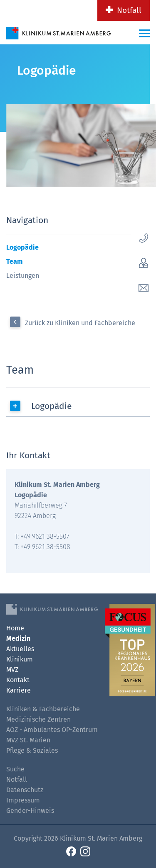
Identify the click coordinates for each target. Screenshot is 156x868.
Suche (15, 769)
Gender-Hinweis (30, 811)
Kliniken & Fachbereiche (43, 709)
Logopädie (22, 247)
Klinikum (20, 659)
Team (15, 261)
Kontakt (18, 680)
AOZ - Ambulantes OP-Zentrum (52, 730)
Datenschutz (25, 790)
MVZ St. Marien (28, 740)
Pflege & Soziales (32, 750)
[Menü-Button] (144, 33)
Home (15, 628)
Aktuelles (20, 649)
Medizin (18, 638)
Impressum (23, 800)
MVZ (12, 670)
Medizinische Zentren (38, 719)
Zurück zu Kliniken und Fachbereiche (80, 323)
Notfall (129, 10)
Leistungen (23, 276)
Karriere (19, 690)
